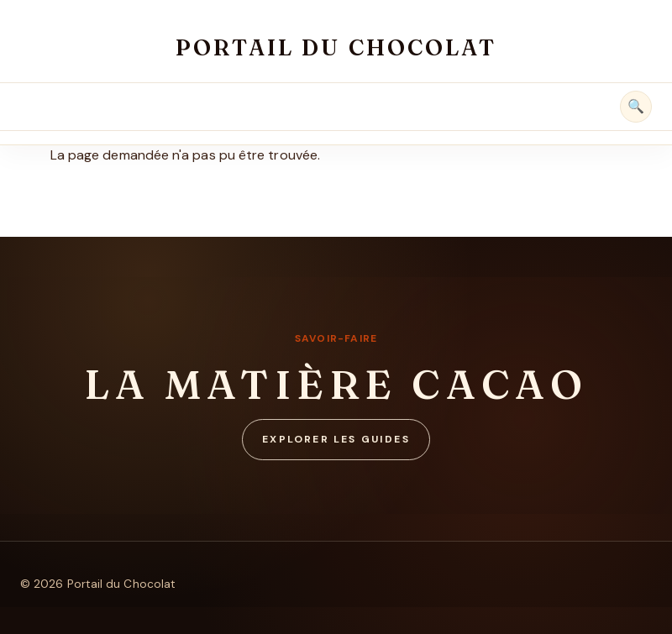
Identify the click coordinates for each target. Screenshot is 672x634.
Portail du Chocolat (336, 47)
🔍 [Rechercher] (636, 106)
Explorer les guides (336, 439)
